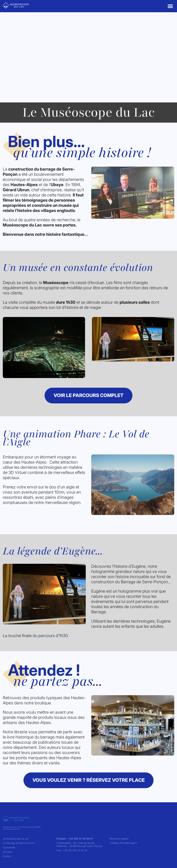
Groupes (7, 852)
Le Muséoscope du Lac (16, 839)
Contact (7, 856)
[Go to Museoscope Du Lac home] (16, 5)
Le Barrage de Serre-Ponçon (19, 843)
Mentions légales (119, 839)
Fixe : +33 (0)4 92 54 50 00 (72, 850)
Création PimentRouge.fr (123, 843)
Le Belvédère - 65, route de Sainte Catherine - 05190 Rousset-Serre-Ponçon (79, 844)
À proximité (9, 847)
